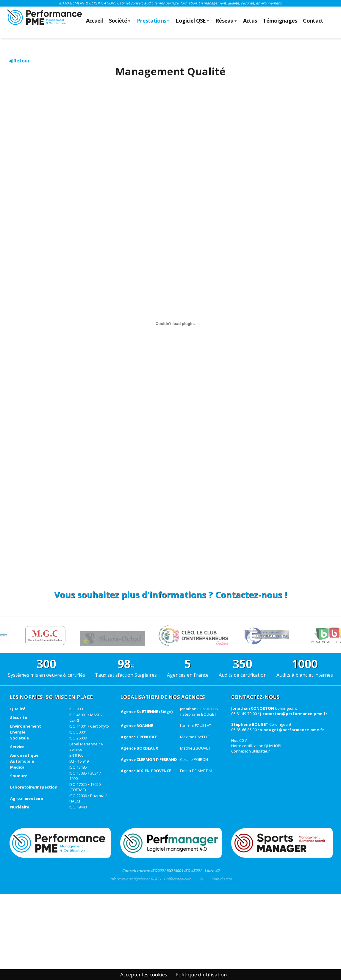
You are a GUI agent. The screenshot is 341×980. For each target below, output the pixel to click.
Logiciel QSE (193, 21)
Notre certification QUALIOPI (256, 746)
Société (120, 21)
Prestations (153, 21)
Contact (313, 21)
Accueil (94, 21)
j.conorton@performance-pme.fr (294, 714)
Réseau (226, 21)
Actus (250, 21)
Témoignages (280, 21)
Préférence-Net (177, 879)
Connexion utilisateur (251, 751)
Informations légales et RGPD (135, 879)
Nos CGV (239, 740)
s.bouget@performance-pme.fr (292, 730)
